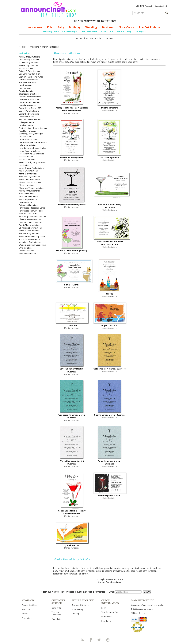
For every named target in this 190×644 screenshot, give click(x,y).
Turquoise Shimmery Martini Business (72, 416)
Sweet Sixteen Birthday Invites (32, 236)
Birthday (75, 27)
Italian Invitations (26, 157)
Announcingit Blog (30, 605)
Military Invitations (27, 185)
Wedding (91, 27)
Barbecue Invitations (28, 82)
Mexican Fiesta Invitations (30, 182)
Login (104, 608)
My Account (144, 6)
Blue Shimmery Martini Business (109, 415)
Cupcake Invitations (27, 105)
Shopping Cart (161, 6)
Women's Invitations (28, 254)
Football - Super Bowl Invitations (33, 128)
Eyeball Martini (72, 545)
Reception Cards (26, 202)
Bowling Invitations (27, 91)
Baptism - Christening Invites (31, 77)
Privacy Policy (77, 609)
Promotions (27, 618)
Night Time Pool (109, 326)
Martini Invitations (28, 174)
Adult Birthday (124, 32)
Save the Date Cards (28, 214)
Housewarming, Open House (31, 154)
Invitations (35, 27)
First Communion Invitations (31, 120)
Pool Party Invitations (28, 199)
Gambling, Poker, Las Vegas (31, 134)
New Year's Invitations (28, 196)
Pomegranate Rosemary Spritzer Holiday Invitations (72, 109)
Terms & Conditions (56, 613)
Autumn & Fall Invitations (29, 71)
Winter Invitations (26, 251)
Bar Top (109, 294)
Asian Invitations (26, 68)
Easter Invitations (26, 117)
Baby (61, 27)
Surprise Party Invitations (30, 234)
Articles (25, 614)
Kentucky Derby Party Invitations (33, 162)
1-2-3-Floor (72, 325)
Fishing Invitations (26, 122)
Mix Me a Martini (109, 108)
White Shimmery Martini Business (72, 462)
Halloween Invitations (28, 145)
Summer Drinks (72, 285)
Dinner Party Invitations (29, 114)
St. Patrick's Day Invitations (30, 228)
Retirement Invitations (28, 205)
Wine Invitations (26, 248)
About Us (26, 609)
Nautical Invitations (27, 194)
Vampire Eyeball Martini (109, 495)
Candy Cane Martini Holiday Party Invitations (72, 512)
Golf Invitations (25, 137)
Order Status (107, 617)
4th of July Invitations (28, 131)
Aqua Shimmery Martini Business (109, 462)
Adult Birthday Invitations (30, 57)
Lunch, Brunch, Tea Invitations (31, 168)
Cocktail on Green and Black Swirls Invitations (109, 243)
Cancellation (57, 619)
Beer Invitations (26, 88)
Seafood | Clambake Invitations (33, 216)
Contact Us (56, 608)
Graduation (107, 32)
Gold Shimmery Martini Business (109, 369)
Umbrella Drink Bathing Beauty (72, 250)
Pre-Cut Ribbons (150, 27)
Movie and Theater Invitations (32, 188)
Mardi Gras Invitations (28, 171)
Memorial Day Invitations (30, 177)
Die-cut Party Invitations (29, 111)
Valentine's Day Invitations (30, 242)
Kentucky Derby (51, 32)
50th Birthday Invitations (29, 62)
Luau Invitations (26, 165)
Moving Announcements (29, 191)
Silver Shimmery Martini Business (72, 370)
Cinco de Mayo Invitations (30, 97)
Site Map (76, 614)
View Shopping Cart (110, 612)
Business (108, 27)
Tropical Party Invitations (29, 239)
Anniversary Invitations (29, 65)
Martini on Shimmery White (72, 205)
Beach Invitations (26, 85)
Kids (50, 27)
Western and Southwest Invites (32, 245)
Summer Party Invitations (30, 231)
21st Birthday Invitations (29, 60)
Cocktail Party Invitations (29, 100)
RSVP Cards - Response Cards (32, 208)
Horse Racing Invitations (29, 151)
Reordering (106, 621)
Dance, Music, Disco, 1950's (31, 108)
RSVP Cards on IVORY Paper (31, 211)
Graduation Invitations (28, 140)
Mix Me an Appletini (109, 158)
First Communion (89, 32)
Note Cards (126, 27)
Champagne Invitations (29, 94)
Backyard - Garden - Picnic (30, 74)
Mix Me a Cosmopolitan (72, 158)
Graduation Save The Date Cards (33, 142)
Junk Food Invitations (28, 159)
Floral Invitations (26, 125)
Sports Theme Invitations (30, 225)
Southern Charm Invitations (31, 222)
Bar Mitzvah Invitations (28, 80)
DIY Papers (140, 32)
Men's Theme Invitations (29, 179)
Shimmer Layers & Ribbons (31, 219)
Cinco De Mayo (70, 32)
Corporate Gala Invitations (30, 102)
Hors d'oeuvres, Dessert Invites (33, 148)
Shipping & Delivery (80, 605)
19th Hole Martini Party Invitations (109, 206)
